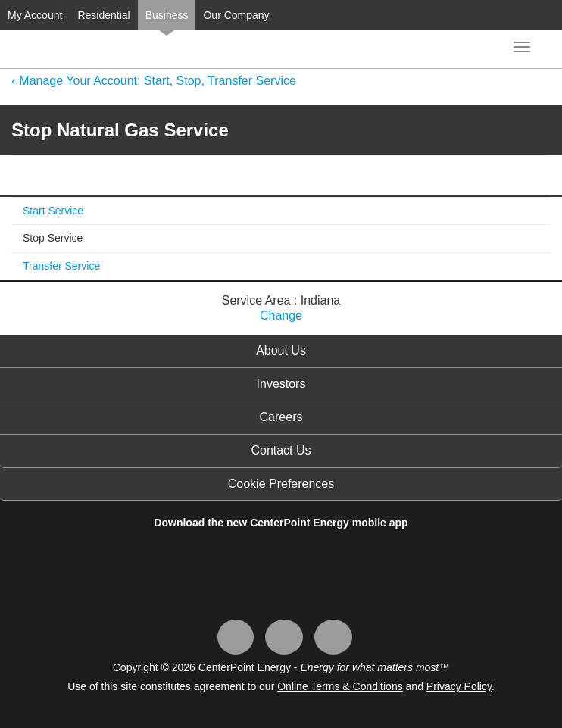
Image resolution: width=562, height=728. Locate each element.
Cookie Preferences (281, 484)
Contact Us (281, 450)
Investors (281, 384)
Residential (103, 15)
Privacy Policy (459, 686)
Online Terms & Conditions (340, 686)
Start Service (53, 211)
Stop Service (53, 238)
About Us (281, 350)
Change (281, 316)
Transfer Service (61, 266)
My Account (35, 15)
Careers (281, 417)
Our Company (236, 15)
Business (167, 15)
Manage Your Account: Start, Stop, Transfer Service (158, 81)
